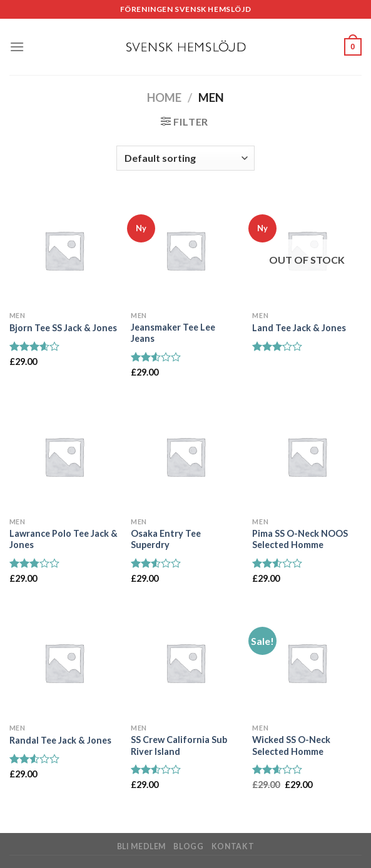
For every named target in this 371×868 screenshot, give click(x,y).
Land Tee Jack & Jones (299, 328)
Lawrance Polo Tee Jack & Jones (64, 539)
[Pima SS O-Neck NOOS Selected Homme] (307, 456)
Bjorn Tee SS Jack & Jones (63, 328)
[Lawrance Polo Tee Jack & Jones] (64, 456)
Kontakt (233, 846)
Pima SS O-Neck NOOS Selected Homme (300, 539)
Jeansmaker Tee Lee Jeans (173, 333)
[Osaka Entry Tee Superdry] (185, 456)
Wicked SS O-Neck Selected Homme (291, 746)
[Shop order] (185, 158)
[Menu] (17, 47)
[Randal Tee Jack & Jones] (64, 663)
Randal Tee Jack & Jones (60, 740)
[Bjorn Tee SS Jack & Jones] (64, 250)
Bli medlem (141, 846)
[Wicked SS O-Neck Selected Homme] (307, 663)
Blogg (188, 846)
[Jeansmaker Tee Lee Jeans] (185, 250)
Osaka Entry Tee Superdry (166, 539)
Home (164, 97)
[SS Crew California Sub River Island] (185, 663)
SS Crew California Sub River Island (179, 746)
